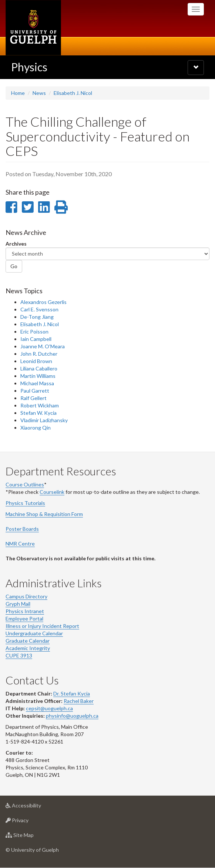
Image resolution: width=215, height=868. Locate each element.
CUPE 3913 (19, 655)
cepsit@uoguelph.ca (49, 708)
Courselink (52, 492)
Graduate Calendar (28, 641)
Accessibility (35, 807)
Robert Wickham (40, 405)
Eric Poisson (34, 332)
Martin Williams (38, 376)
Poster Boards (22, 529)
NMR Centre (20, 544)
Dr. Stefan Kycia (72, 693)
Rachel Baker (79, 701)
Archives (16, 244)
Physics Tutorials (25, 503)
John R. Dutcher (39, 354)
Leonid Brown (36, 361)
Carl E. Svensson (39, 309)
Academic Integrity (28, 648)
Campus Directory (26, 596)
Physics (29, 67)
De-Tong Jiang (37, 317)
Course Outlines (25, 484)
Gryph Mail (18, 604)
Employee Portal (24, 618)
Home (18, 93)
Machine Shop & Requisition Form (44, 514)
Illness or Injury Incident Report (42, 626)
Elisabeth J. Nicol (73, 93)
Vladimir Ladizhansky (44, 420)
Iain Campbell (36, 339)
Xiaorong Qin (36, 428)
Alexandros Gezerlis (43, 302)
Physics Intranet (25, 611)
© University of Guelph (32, 850)
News (39, 93)
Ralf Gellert (33, 398)
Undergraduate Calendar (34, 633)
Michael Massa (37, 383)
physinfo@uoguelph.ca (72, 716)
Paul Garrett (35, 391)
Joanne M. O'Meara (43, 346)
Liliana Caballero (39, 368)
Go (14, 266)
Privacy (29, 822)
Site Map (31, 837)
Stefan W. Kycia (38, 413)
